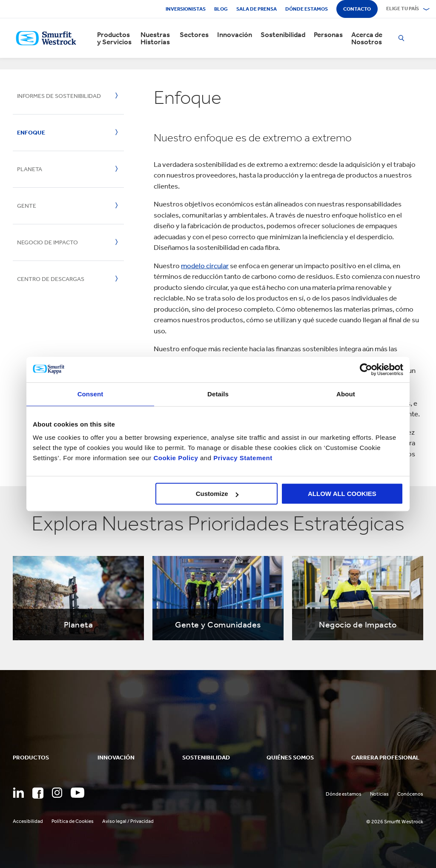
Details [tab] (218, 394)
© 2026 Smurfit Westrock (395, 822)
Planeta (30, 169)
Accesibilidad (28, 821)
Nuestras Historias (155, 38)
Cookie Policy (176, 458)
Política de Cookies (73, 821)
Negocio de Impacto (47, 242)
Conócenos (410, 794)
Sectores (194, 35)
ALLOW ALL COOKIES (342, 494)
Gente (27, 206)
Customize (217, 494)
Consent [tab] (90, 394)
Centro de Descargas (51, 279)
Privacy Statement (242, 458)
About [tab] (346, 394)
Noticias (379, 794)
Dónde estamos (307, 9)
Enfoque (31, 133)
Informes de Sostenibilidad (59, 96)
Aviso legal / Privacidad (128, 821)
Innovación (235, 35)
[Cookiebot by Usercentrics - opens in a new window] (366, 370)
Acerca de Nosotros (367, 38)
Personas (328, 35)
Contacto (357, 9)
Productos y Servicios (114, 38)
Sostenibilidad (283, 35)
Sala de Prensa (257, 9)
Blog (221, 9)
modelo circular (205, 266)
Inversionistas (186, 9)
